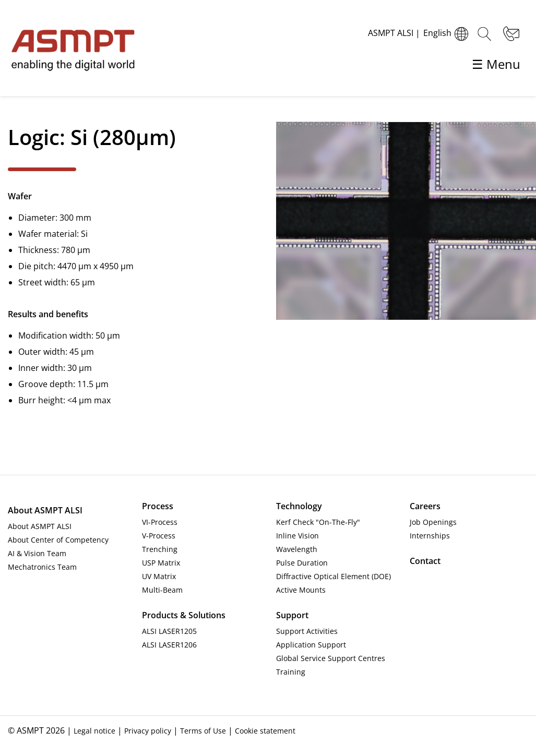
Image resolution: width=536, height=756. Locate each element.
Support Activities (307, 631)
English (447, 34)
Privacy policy (148, 731)
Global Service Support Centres (331, 658)
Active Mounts (301, 590)
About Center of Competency (58, 540)
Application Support (311, 645)
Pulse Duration (302, 563)
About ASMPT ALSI (40, 526)
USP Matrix (161, 563)
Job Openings (433, 522)
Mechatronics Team (42, 567)
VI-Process (160, 522)
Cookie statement (265, 731)
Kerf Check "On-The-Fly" (318, 522)
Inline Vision (297, 536)
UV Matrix (159, 576)
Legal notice (94, 731)
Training (291, 672)
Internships (430, 536)
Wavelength (297, 549)
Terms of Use (203, 731)
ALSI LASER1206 (169, 645)
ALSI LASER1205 (169, 631)
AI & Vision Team (37, 553)
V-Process (159, 536)
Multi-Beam (162, 590)
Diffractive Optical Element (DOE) (333, 576)
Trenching (160, 549)
